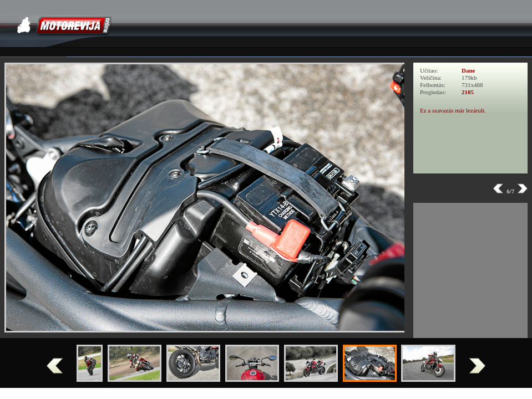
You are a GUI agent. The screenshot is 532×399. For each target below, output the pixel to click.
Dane (468, 70)
